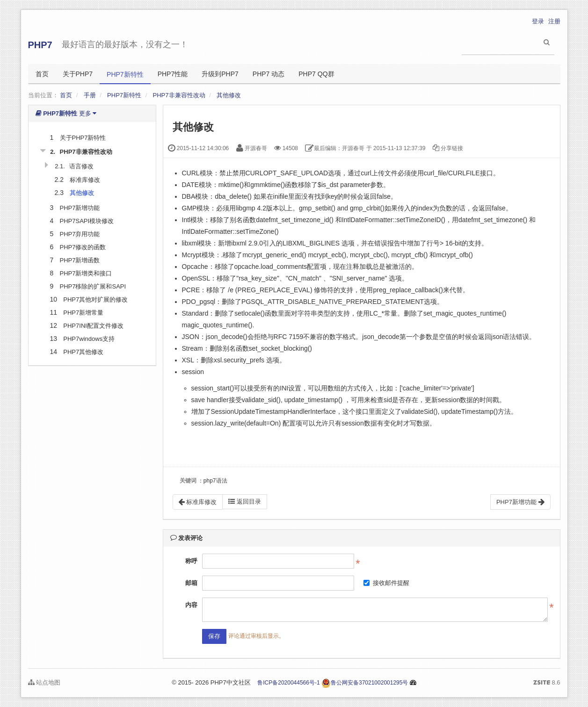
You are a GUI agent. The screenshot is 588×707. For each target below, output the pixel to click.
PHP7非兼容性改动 (179, 95)
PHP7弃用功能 (80, 234)
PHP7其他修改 (83, 352)
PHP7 (40, 45)
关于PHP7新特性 (83, 138)
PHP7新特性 (125, 74)
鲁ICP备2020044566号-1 (288, 683)
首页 (42, 74)
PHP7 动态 (269, 74)
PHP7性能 (173, 74)
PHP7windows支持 (89, 339)
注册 (554, 21)
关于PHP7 (78, 74)
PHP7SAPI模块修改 (87, 221)
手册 (90, 95)
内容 (191, 605)
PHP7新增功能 (80, 208)
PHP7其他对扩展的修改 (95, 299)
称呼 (191, 561)
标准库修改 (85, 180)
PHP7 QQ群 (316, 74)
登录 (538, 21)
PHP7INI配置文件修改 (93, 326)
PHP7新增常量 (83, 313)
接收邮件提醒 (386, 583)
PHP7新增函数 (80, 260)
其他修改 (229, 95)
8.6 (547, 683)
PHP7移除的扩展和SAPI (93, 286)
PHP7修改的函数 (83, 247)
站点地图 (44, 682)
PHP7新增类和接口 (86, 273)
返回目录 (245, 501)
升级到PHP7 (220, 74)
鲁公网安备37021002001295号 (365, 683)
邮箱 (191, 583)
